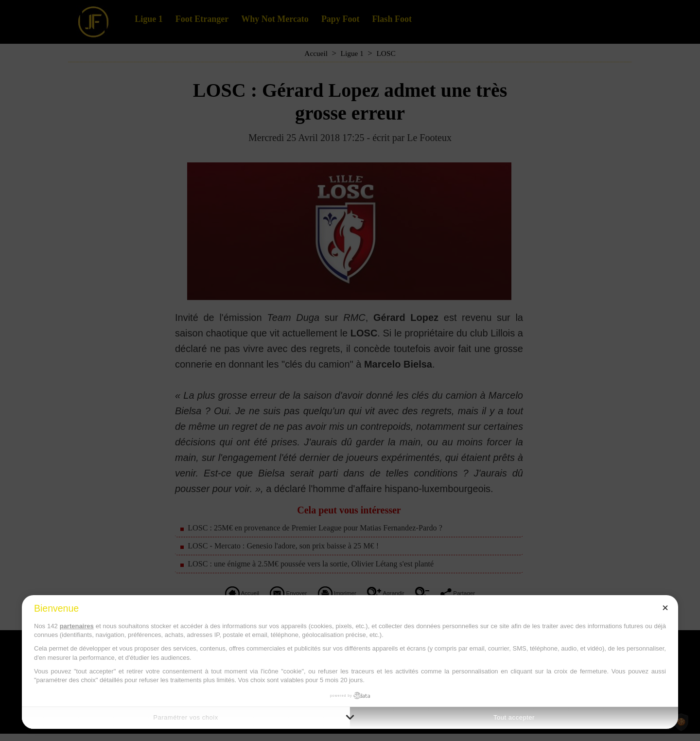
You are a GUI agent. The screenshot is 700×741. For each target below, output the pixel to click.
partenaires (77, 626)
